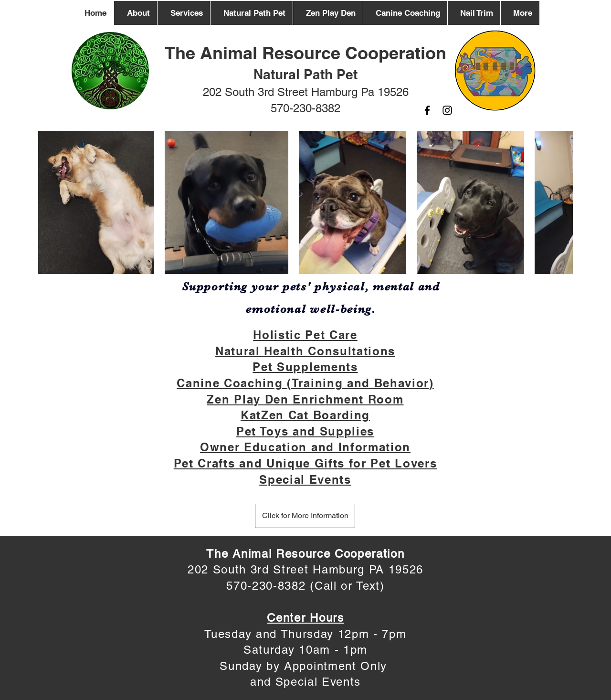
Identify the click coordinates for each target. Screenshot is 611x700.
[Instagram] (447, 110)
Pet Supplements (305, 367)
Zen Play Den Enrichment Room (305, 399)
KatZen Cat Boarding (305, 415)
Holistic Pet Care (305, 335)
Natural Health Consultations (305, 351)
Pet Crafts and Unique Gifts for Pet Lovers (305, 463)
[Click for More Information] (305, 516)
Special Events (305, 479)
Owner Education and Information (305, 447)
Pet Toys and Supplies (305, 431)
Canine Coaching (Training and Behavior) (305, 383)
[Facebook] (427, 110)
